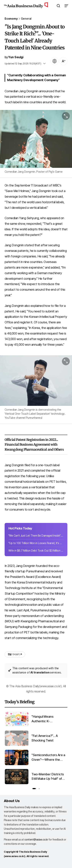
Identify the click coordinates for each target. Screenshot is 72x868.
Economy (11, 19)
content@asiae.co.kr (36, 840)
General (26, 19)
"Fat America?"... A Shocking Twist (45, 738)
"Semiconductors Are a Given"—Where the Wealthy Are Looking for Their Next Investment (49, 758)
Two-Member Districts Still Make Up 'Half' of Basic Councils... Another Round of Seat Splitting (48, 777)
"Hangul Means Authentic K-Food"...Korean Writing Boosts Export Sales (47, 719)
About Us (12, 801)
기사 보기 (15, 654)
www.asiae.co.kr (15, 856)
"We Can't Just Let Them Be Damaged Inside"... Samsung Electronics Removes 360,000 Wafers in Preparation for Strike (36, 536)
